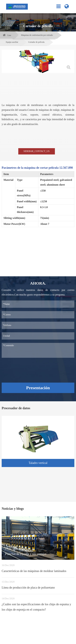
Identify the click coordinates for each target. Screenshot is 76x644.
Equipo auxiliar (12, 42)
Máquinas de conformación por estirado (37, 35)
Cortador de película (36, 42)
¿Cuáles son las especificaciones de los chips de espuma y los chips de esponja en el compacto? (36, 607)
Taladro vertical (38, 463)
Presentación (38, 388)
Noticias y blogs (13, 509)
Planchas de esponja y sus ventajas (26, 554)
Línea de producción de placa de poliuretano (28, 588)
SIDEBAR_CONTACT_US (37, 151)
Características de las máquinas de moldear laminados (34, 571)
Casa (9, 35)
